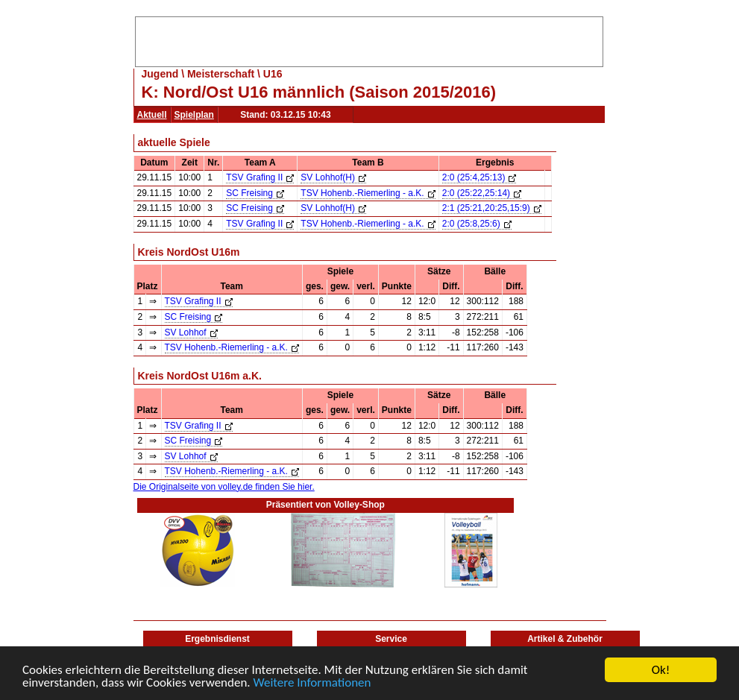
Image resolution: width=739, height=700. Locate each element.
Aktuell (152, 115)
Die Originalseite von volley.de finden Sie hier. (224, 487)
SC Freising (255, 193)
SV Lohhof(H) (333, 177)
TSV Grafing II (260, 177)
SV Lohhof (191, 332)
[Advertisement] (369, 40)
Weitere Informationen (312, 683)
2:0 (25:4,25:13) (479, 177)
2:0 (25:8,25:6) (477, 224)
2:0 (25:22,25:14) (482, 193)
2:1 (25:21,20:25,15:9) (492, 208)
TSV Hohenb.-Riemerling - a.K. (368, 193)
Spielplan (194, 115)
